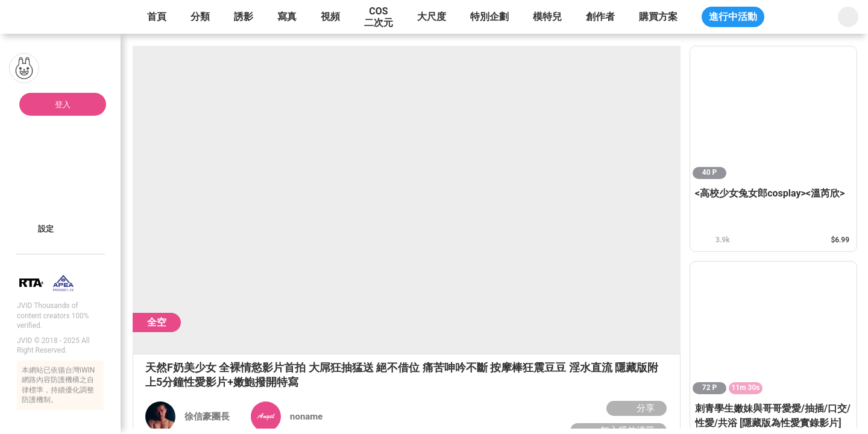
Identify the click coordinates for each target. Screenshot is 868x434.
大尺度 (432, 17)
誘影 (244, 17)
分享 (635, 408)
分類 (200, 17)
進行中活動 (733, 17)
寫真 (287, 17)
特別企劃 (489, 17)
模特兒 (547, 17)
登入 (63, 105)
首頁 (157, 17)
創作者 (600, 17)
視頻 (330, 17)
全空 (157, 322)
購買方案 (658, 17)
